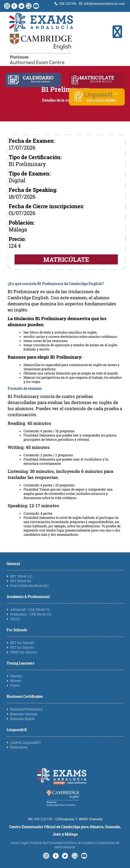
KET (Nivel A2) (21, 576)
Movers (16, 681)
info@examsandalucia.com (102, 3)
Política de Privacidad (47, 843)
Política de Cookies (80, 843)
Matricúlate (19, 747)
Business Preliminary (26, 709)
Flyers (15, 685)
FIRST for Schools (24, 652)
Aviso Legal (20, 843)
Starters (16, 676)
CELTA (15, 619)
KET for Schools (22, 643)
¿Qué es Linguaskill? (25, 742)
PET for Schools (22, 647)
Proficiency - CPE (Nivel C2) (31, 614)
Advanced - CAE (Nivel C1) (30, 609)
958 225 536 (65, 3)
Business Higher (23, 719)
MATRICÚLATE (66, 259)
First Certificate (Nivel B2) (29, 586)
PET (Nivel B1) (21, 581)
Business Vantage (24, 714)
